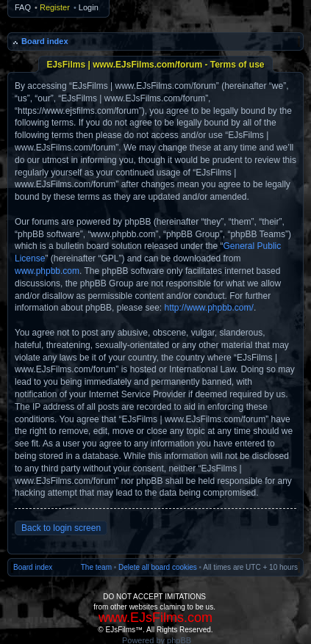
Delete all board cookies (158, 567)
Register (55, 7)
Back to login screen (61, 528)
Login (89, 7)
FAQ (23, 7)
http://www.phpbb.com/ (208, 308)
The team (96, 567)
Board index (45, 41)
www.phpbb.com (47, 271)
